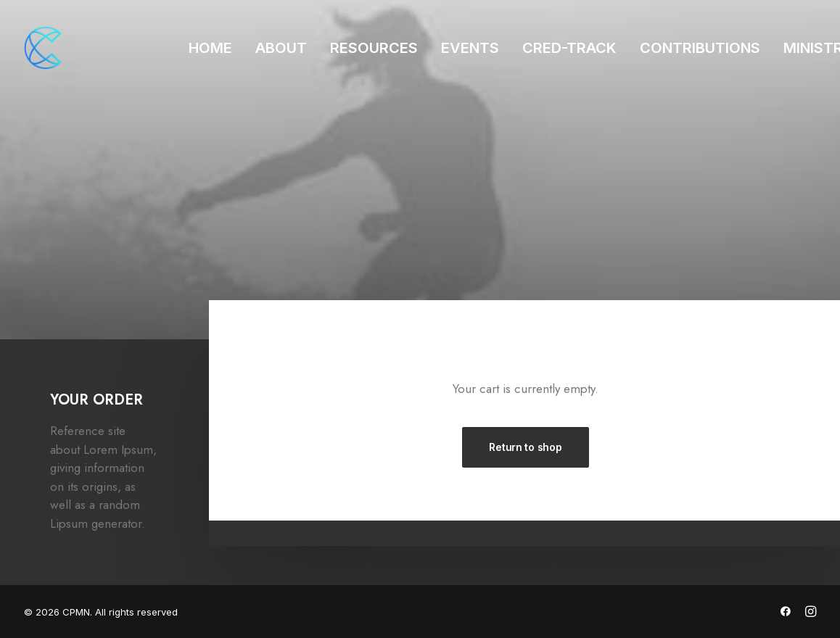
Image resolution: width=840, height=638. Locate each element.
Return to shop (525, 447)
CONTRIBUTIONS (700, 48)
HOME (210, 48)
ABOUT (281, 48)
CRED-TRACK (569, 48)
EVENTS (470, 48)
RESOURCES (374, 48)
